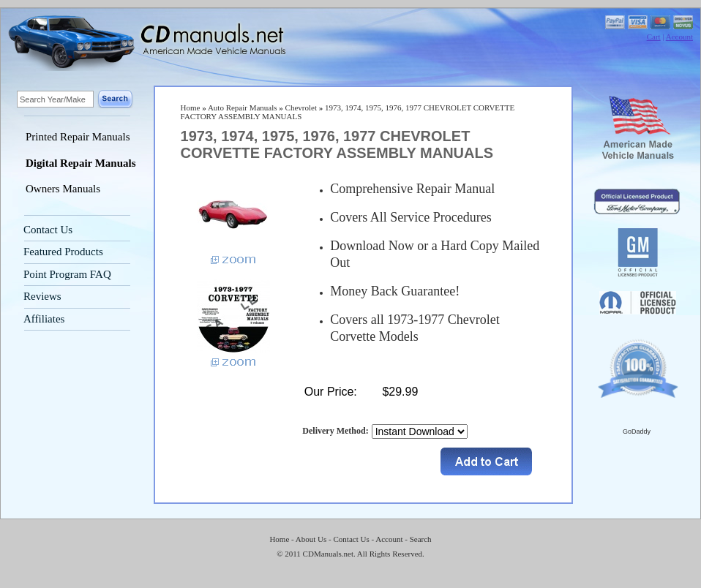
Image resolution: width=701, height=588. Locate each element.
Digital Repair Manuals (81, 163)
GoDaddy (637, 431)
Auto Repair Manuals (243, 108)
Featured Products (63, 252)
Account (679, 37)
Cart (654, 37)
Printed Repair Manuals (78, 137)
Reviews (42, 296)
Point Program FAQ (67, 274)
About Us (311, 539)
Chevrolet (301, 108)
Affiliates (44, 319)
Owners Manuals (63, 189)
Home (191, 108)
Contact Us (48, 230)
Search (421, 539)
